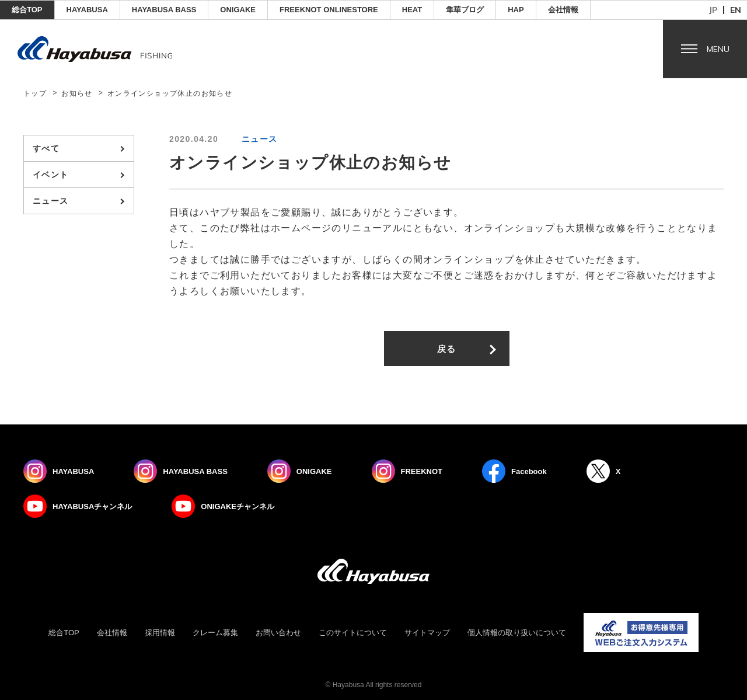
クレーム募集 (215, 633)
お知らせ (77, 93)
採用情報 (160, 633)
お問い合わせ (278, 633)
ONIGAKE (238, 10)
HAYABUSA (87, 10)
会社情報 (563, 10)
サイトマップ (427, 633)
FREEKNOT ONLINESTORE (329, 10)
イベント (51, 175)
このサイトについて (353, 633)
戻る (447, 349)
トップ (35, 93)
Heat (412, 10)
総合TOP (27, 10)
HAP (516, 10)
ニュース (51, 201)
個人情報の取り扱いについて (517, 633)
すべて (46, 148)
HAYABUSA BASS (164, 10)
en (736, 10)
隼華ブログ (465, 10)
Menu (718, 49)
